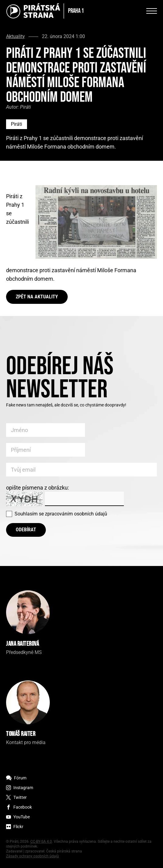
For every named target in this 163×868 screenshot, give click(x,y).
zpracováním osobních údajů (76, 514)
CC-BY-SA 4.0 (41, 842)
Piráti (17, 124)
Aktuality (15, 37)
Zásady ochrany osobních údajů (32, 856)
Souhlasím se (61, 514)
